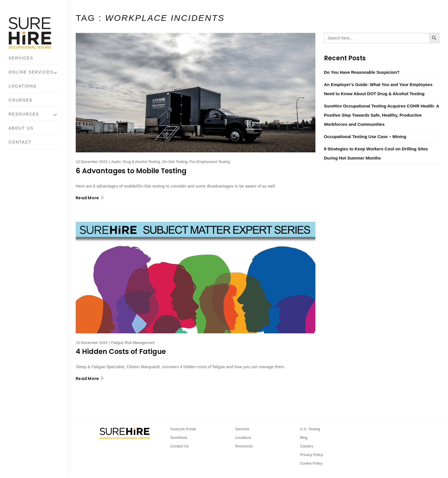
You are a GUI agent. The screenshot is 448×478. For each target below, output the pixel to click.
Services (21, 58)
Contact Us (179, 446)
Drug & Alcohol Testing (142, 162)
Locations (23, 86)
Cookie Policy (311, 463)
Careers (307, 446)
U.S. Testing (310, 429)
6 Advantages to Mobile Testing (131, 171)
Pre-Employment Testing (210, 162)
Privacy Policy (312, 455)
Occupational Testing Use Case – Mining (365, 137)
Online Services (31, 72)
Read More (90, 198)
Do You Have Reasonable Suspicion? (362, 72)
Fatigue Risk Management (133, 343)
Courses (20, 100)
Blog (304, 438)
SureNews (179, 438)
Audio (116, 162)
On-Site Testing (175, 162)
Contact (20, 142)
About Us (21, 128)
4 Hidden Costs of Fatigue (121, 351)
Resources (24, 114)
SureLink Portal (183, 429)
